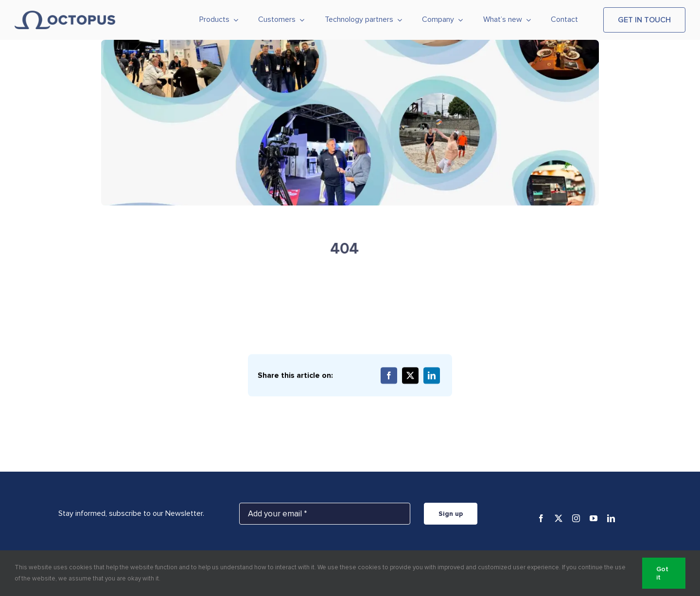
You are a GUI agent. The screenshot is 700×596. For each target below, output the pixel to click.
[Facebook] (389, 376)
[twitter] (559, 518)
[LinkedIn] (432, 376)
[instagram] (576, 518)
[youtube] (594, 518)
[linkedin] (611, 518)
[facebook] (541, 518)
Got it (662, 573)
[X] (410, 376)
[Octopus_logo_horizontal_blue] (65, 15)
